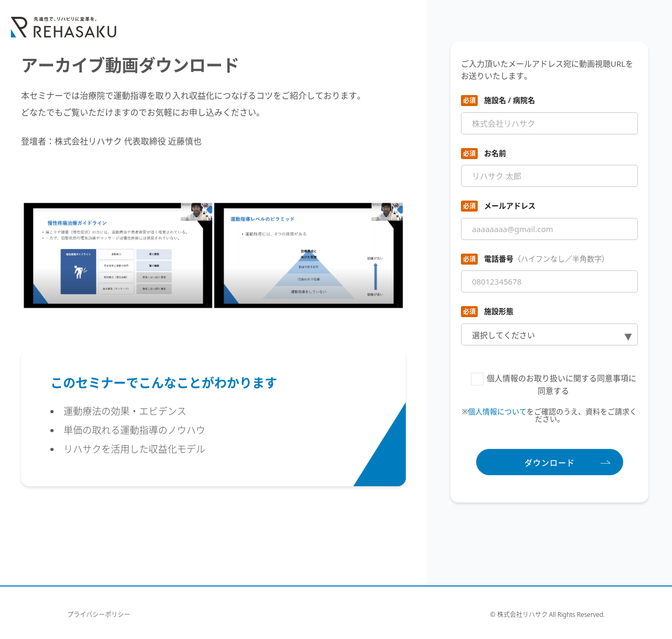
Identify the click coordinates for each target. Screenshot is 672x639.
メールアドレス (510, 206)
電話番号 (547, 259)
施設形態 (499, 311)
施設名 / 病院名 (510, 100)
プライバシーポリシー (99, 615)
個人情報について (497, 411)
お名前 (495, 153)
